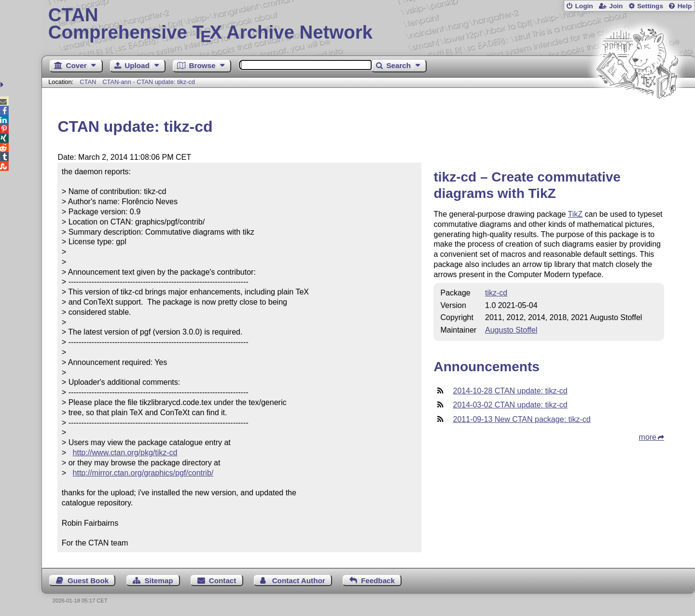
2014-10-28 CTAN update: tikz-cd (510, 391)
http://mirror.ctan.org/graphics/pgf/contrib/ (143, 473)
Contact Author (299, 581)
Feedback (378, 581)
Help (685, 6)
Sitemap (159, 581)
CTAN (88, 82)
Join (616, 6)
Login (584, 6)
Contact (223, 581)
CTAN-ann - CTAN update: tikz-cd (149, 82)
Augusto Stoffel (511, 330)
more (648, 437)
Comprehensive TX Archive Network (368, 24)
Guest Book (88, 581)
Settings (650, 6)
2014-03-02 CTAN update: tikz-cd (510, 405)
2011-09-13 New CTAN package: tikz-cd (521, 419)
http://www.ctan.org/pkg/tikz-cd (125, 453)
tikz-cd (496, 293)
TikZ (576, 214)
